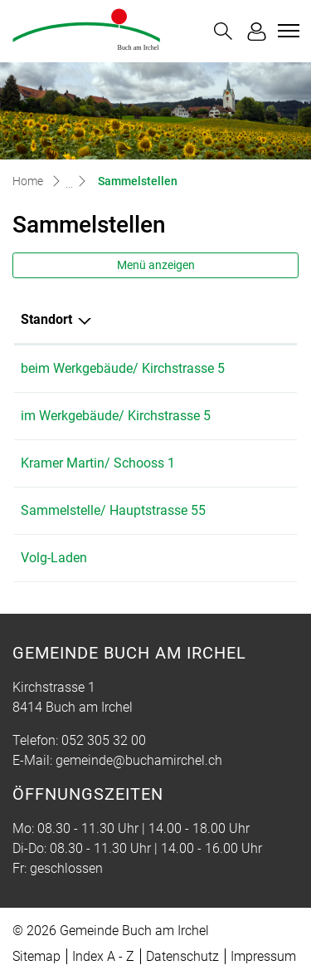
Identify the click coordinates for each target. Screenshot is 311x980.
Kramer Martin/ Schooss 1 (98, 463)
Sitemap (36, 956)
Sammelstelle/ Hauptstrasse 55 (113, 510)
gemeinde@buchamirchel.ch (139, 760)
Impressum (263, 956)
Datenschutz (182, 956)
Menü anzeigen (156, 265)
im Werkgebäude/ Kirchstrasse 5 (116, 416)
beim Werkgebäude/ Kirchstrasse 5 (123, 368)
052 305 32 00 (104, 740)
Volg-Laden (54, 558)
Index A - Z (103, 956)
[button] (223, 31)
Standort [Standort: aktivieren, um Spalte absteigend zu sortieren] (46, 319)
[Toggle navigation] (286, 31)
